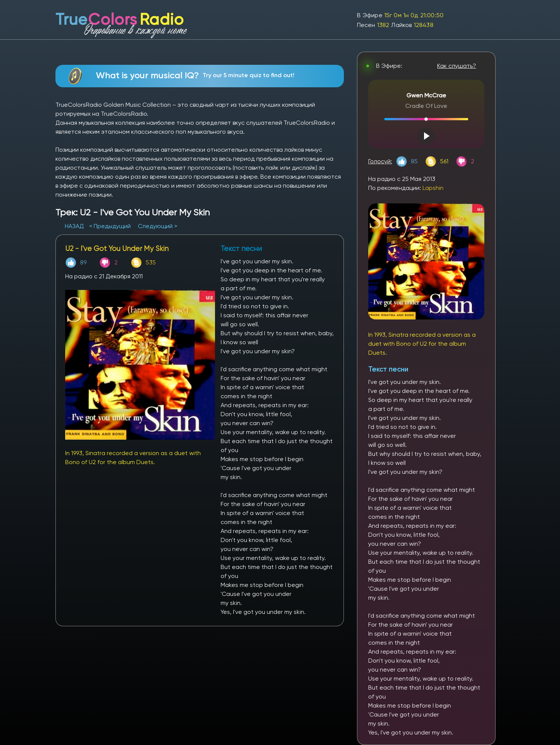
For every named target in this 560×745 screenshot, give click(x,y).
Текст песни (388, 369)
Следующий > (158, 226)
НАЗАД (75, 226)
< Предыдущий (110, 226)
